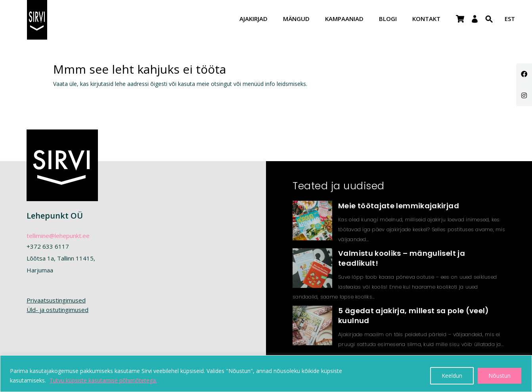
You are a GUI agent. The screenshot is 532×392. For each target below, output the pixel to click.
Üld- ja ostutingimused (57, 310)
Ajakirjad (254, 19)
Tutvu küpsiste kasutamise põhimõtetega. (103, 380)
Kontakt (426, 19)
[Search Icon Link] (489, 24)
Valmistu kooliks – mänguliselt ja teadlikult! (402, 258)
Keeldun (452, 376)
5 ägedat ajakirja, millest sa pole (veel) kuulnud (414, 316)
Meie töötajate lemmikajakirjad (399, 206)
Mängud (296, 19)
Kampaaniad (344, 19)
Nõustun (499, 376)
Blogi (388, 19)
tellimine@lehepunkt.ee (58, 236)
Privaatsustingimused (56, 300)
